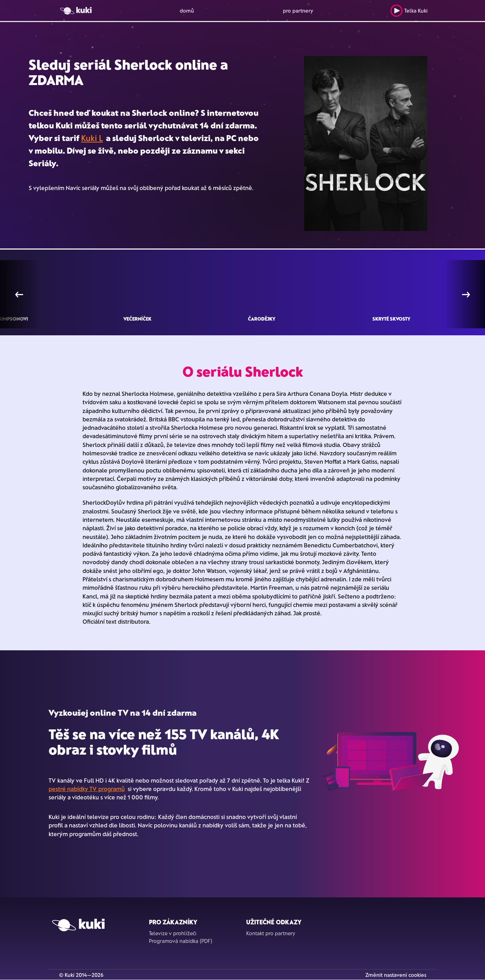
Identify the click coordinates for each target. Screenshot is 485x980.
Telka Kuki (409, 11)
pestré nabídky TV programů (87, 789)
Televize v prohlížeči (173, 933)
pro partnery (298, 10)
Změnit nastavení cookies (396, 975)
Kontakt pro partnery (271, 933)
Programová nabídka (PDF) (181, 941)
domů (187, 10)
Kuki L (92, 138)
